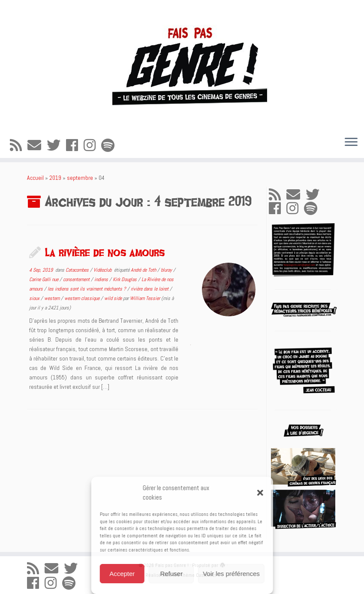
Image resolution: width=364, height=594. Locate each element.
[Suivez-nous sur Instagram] (92, 145)
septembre (80, 178)
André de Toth (144, 270)
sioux (35, 298)
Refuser (171, 574)
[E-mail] (37, 145)
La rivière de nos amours (105, 252)
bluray (167, 270)
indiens (102, 279)
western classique (83, 298)
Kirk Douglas (125, 279)
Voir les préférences (231, 574)
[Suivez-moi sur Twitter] (56, 145)
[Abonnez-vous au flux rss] (19, 145)
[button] (260, 493)
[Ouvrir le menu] (351, 142)
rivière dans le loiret (150, 289)
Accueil (35, 178)
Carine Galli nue (44, 279)
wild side (114, 298)
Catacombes (78, 270)
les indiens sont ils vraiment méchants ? (87, 289)
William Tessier (145, 298)
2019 (55, 178)
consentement (77, 279)
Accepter (122, 574)
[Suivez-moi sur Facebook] (75, 145)
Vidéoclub (103, 270)
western (53, 298)
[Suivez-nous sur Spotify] (111, 145)
